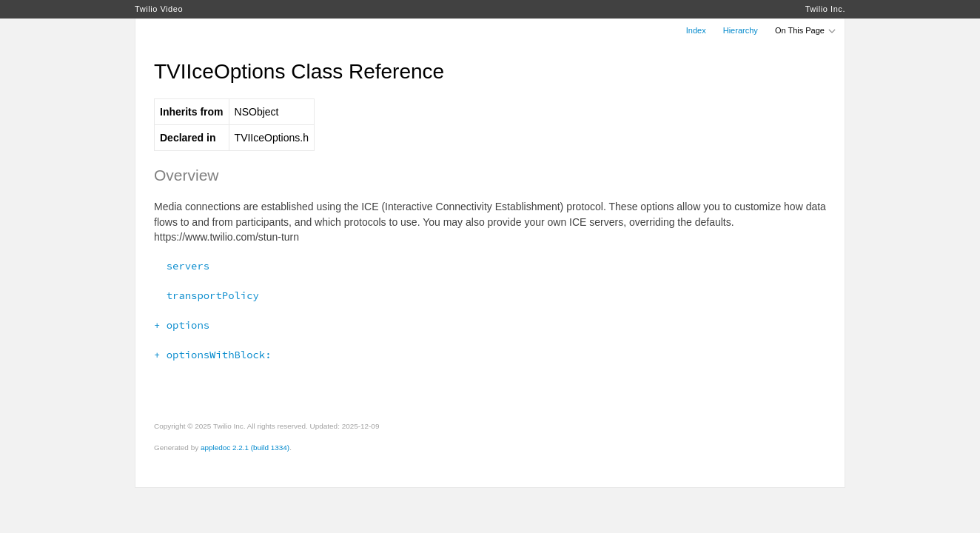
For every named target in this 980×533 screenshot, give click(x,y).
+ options (182, 325)
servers (182, 266)
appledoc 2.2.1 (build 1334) (245, 447)
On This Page (806, 30)
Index (696, 30)
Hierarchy (741, 30)
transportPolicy (207, 295)
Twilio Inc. (825, 9)
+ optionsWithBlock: (213, 355)
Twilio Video (159, 9)
